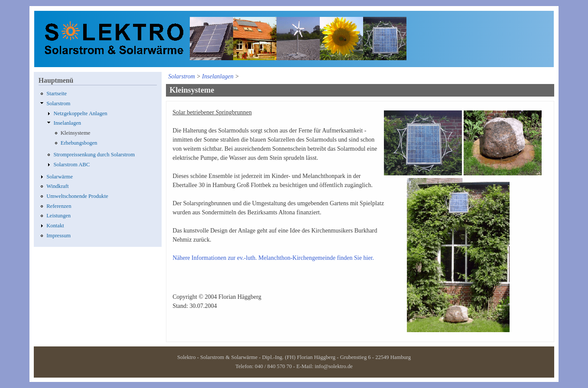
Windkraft (57, 186)
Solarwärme (60, 177)
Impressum (58, 236)
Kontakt (55, 226)
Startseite (57, 94)
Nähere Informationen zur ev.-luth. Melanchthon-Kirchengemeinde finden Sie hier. (273, 258)
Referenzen (59, 206)
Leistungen (58, 216)
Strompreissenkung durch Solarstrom (94, 155)
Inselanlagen (67, 123)
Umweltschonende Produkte (77, 196)
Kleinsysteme (76, 133)
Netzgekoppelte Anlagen (80, 113)
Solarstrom (58, 103)
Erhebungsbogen (79, 143)
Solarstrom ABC (71, 165)
